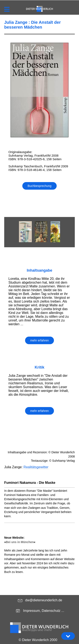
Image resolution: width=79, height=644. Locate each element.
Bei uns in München (20, 542)
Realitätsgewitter (36, 467)
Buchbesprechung (39, 186)
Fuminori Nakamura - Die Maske (30, 483)
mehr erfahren (40, 340)
